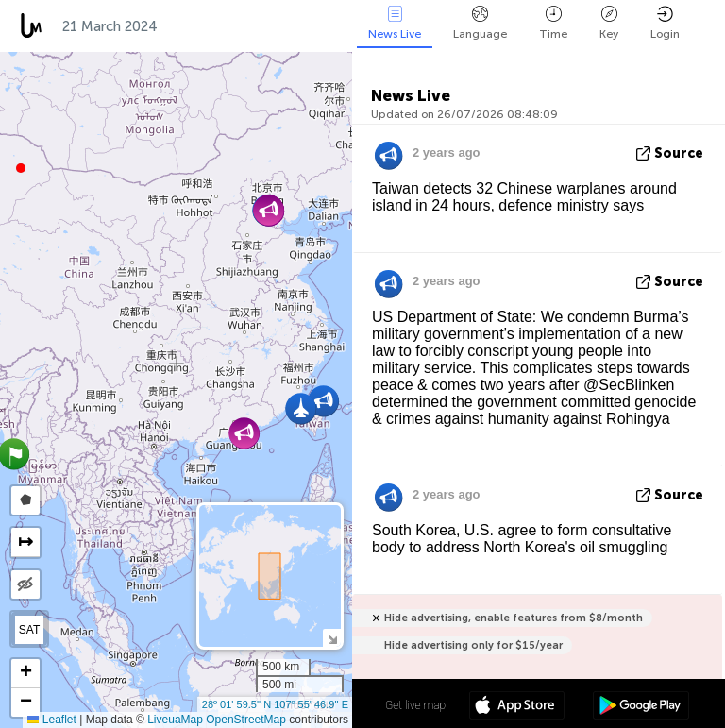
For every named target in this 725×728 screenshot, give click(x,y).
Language (480, 23)
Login (665, 23)
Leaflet (51, 720)
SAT (29, 630)
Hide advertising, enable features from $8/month (514, 618)
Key (609, 23)
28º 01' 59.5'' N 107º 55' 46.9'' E (275, 704)
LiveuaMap (175, 720)
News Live (395, 23)
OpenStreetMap (246, 720)
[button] (21, 168)
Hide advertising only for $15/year (473, 645)
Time (553, 23)
